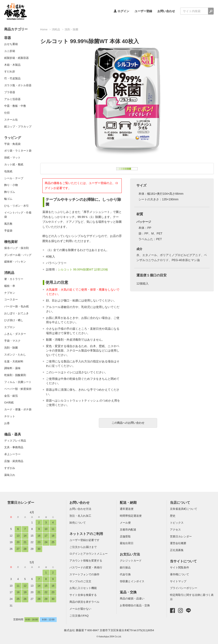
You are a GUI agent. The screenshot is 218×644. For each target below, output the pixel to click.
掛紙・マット (12, 158)
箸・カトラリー (14, 279)
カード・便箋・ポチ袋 (18, 409)
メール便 (125, 523)
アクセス (175, 530)
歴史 (173, 516)
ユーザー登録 (143, 11)
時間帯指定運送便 (131, 516)
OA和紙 (9, 402)
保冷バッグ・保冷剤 (16, 248)
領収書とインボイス (132, 581)
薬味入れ (10, 475)
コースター (11, 299)
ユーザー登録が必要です (84, 540)
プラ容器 (10, 92)
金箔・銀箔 (11, 396)
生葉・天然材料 (14, 361)
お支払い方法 (130, 554)
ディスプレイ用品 (15, 441)
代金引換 (125, 574)
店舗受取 (125, 536)
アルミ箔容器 (12, 99)
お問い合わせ (166, 11)
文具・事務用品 (14, 447)
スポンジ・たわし (15, 355)
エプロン (10, 327)
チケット (10, 416)
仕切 (7, 113)
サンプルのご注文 (80, 581)
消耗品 (9, 273)
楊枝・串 (10, 286)
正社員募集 (177, 550)
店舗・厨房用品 (14, 461)
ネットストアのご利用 (86, 534)
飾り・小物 (11, 185)
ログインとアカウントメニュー (89, 554)
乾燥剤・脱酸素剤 (15, 375)
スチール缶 (11, 120)
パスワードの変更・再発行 (86, 567)
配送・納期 (128, 503)
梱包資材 (11, 242)
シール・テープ (14, 178)
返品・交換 (128, 592)
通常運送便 (127, 509)
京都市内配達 (128, 530)
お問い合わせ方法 (80, 509)
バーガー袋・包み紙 (16, 306)
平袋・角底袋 (12, 144)
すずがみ (10, 468)
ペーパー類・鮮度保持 (18, 389)
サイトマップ (178, 581)
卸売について (78, 523)
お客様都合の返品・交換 (135, 605)
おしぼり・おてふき (16, 313)
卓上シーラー (12, 454)
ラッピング (13, 138)
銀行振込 (125, 567)
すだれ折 (10, 71)
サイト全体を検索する (83, 595)
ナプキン (10, 293)
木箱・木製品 (12, 65)
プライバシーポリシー (184, 588)
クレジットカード (131, 561)
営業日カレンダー (21, 503)
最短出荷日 (127, 543)
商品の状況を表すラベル (84, 602)
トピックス (177, 523)
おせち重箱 (11, 44)
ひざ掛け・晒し (14, 320)
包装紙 (8, 171)
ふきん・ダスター (15, 334)
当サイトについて (183, 561)
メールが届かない (80, 609)
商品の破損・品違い (132, 598)
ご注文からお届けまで (83, 547)
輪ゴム (8, 199)
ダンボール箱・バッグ (18, 255)
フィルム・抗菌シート (18, 382)
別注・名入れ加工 (80, 516)
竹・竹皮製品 (12, 78)
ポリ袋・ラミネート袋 (18, 151)
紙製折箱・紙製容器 (16, 58)
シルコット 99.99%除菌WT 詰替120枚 (83, 269)
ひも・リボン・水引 (16, 206)
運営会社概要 (178, 543)
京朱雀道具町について (184, 509)
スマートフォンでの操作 (84, 574)
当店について (180, 503)
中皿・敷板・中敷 (15, 106)
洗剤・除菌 (11, 348)
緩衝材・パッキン (15, 262)
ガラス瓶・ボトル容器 (18, 85)
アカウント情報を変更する (86, 561)
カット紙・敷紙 (14, 164)
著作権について (179, 574)
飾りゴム (10, 192)
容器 (8, 38)
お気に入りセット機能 (83, 588)
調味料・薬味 (12, 368)
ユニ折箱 (10, 51)
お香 (7, 423)
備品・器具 (13, 434)
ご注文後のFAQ (79, 616)
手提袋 (8, 231)
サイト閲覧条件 (179, 567)
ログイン (121, 11)
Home (44, 29)
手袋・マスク (12, 341)
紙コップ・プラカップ (18, 127)
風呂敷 (8, 224)
